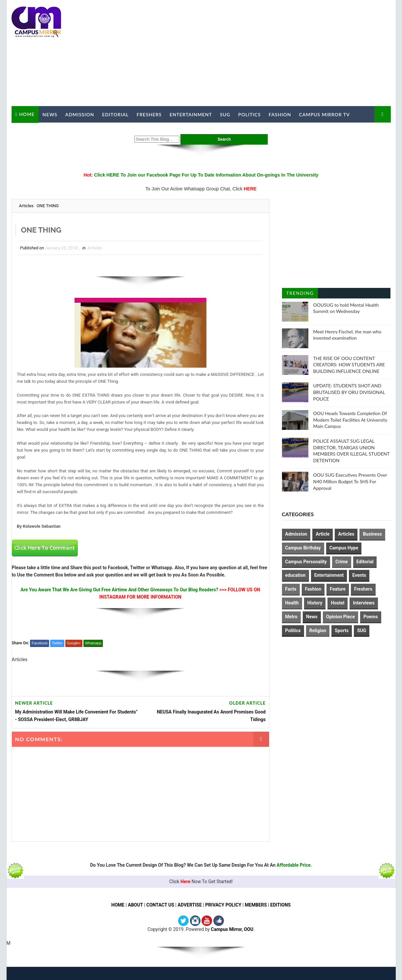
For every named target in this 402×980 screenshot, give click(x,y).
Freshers (149, 114)
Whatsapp (93, 643)
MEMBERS (256, 905)
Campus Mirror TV (325, 114)
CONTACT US (160, 905)
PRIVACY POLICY (223, 905)
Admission (80, 114)
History (315, 603)
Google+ (74, 643)
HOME (118, 905)
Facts (291, 589)
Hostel (338, 603)
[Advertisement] (270, 53)
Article (323, 534)
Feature (338, 589)
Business (372, 534)
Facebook (40, 643)
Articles (26, 206)
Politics (249, 114)
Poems (371, 617)
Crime (342, 562)
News (50, 114)
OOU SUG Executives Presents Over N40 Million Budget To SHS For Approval (350, 481)
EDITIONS (281, 905)
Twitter (57, 643)
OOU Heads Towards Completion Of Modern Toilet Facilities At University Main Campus (350, 420)
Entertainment (191, 114)
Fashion (280, 114)
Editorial (116, 114)
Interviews (364, 603)
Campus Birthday (303, 548)
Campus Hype (344, 548)
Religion (318, 630)
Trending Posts (300, 294)
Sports (342, 630)
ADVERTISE (190, 905)
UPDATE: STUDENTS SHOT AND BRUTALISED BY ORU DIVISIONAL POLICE (349, 392)
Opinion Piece (340, 617)
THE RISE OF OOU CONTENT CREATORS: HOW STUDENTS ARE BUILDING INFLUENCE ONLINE (349, 365)
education (295, 575)
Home (27, 114)
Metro (291, 617)
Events (359, 575)
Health (292, 603)
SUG (225, 114)
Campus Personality (306, 562)
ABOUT (136, 905)
